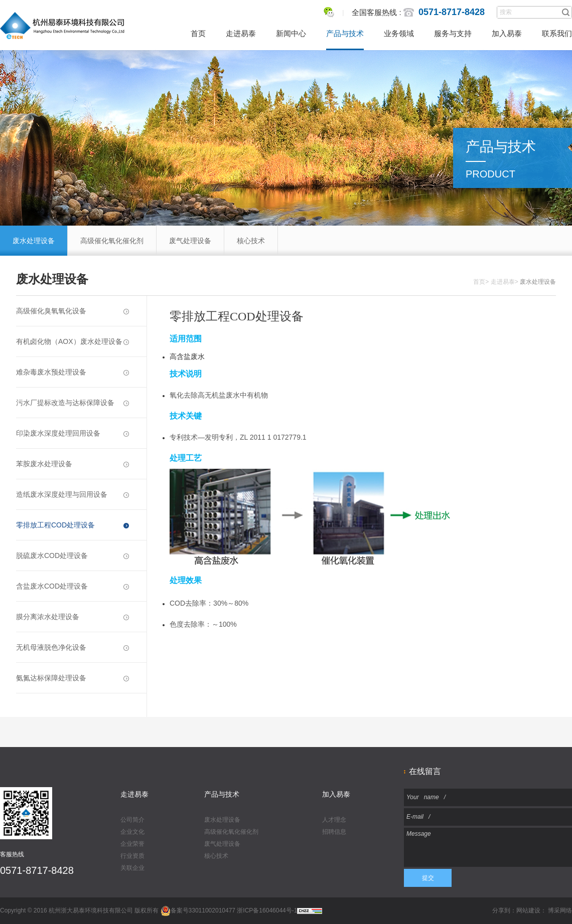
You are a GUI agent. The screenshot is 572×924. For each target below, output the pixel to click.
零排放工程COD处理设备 (73, 525)
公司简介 (132, 820)
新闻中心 (291, 33)
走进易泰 (241, 33)
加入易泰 (507, 33)
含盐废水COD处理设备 (73, 586)
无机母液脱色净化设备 (73, 647)
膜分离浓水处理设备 (73, 617)
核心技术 (251, 241)
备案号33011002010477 (198, 910)
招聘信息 (334, 832)
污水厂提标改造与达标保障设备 (73, 403)
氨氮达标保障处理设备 (73, 678)
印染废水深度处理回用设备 (73, 433)
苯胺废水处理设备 (73, 464)
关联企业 (132, 868)
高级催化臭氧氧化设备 (73, 311)
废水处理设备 (34, 241)
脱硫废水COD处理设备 (73, 556)
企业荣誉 (132, 844)
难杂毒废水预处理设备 (73, 372)
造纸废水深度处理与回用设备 (73, 494)
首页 (198, 33)
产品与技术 (345, 33)
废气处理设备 (190, 241)
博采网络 (560, 910)
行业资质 (132, 856)
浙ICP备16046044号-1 (267, 910)
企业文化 (132, 832)
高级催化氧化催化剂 (112, 241)
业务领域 (399, 33)
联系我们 (557, 33)
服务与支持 (453, 33)
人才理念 (334, 820)
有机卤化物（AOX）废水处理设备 (73, 341)
